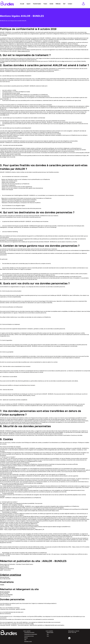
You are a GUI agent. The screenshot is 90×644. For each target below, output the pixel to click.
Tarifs (25, 640)
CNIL (32, 624)
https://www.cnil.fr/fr (24, 51)
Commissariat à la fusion (29, 636)
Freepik (2, 585)
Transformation (37, 4)
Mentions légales (50, 632)
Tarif (64, 4)
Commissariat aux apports (29, 632)
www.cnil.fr (80, 406)
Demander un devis (28, 641)
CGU (48, 636)
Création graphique (11, 575)
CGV (48, 634)
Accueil (22, 4)
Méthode (58, 4)
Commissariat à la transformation (31, 634)
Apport (28, 4)
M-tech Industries (5, 592)
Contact (70, 4)
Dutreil (51, 4)
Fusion (45, 4)
